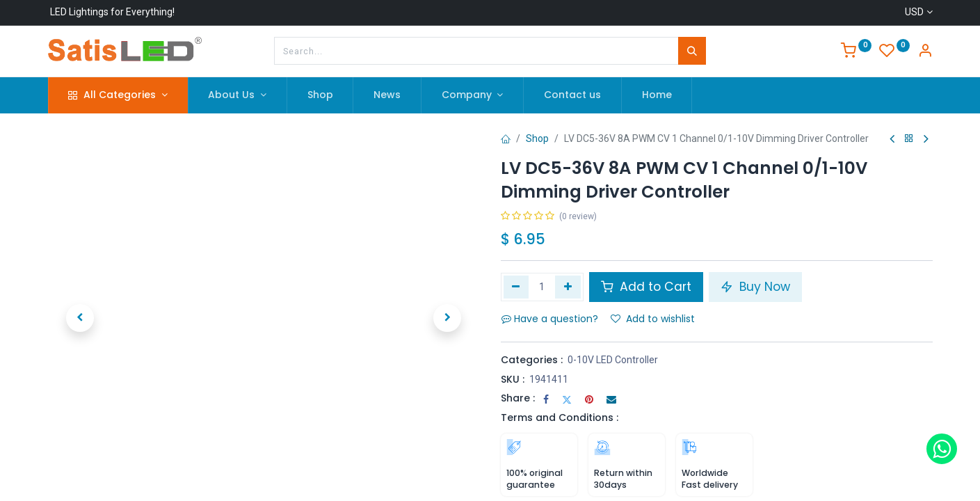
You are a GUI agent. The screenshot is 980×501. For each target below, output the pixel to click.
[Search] (692, 51)
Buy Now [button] (755, 287)
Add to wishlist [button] (653, 319)
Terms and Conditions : (560, 417)
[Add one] (568, 287)
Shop (537, 138)
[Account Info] (925, 52)
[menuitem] (320, 95)
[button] (80, 318)
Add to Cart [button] (646, 287)
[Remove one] (516, 287)
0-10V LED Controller (613, 360)
